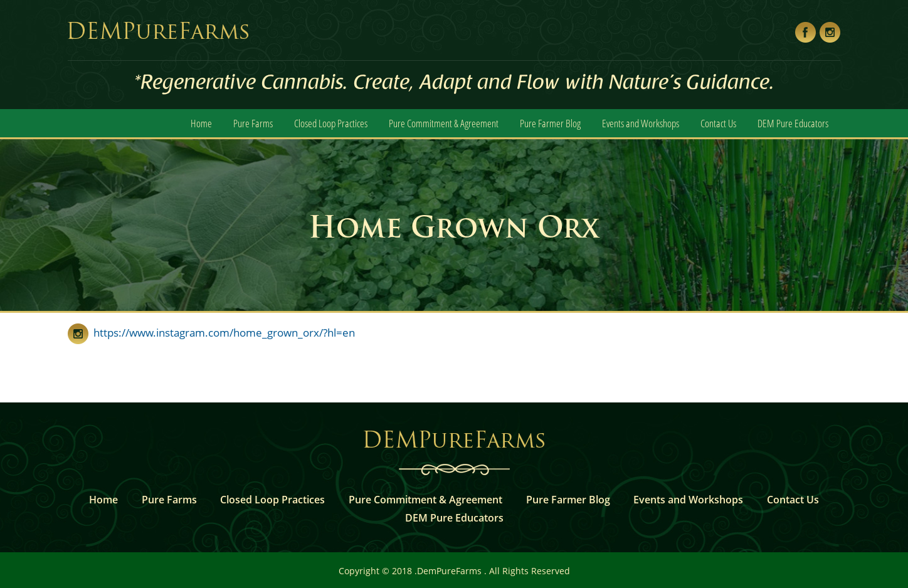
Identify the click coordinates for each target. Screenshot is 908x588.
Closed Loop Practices (331, 123)
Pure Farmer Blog (550, 123)
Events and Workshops (641, 123)
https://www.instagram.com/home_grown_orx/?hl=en (222, 333)
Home (201, 123)
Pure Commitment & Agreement (444, 123)
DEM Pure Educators (793, 123)
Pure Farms (253, 123)
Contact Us (718, 123)
